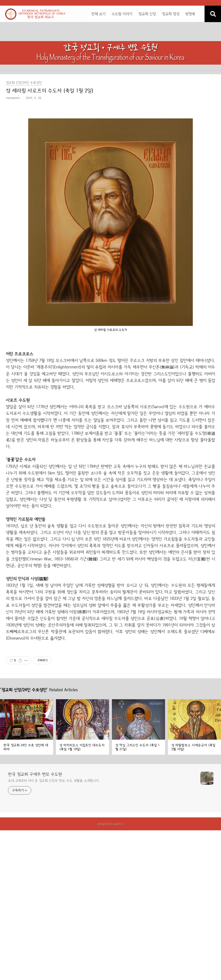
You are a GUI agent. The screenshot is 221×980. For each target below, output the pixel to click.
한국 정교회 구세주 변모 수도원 (35, 774)
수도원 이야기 (122, 14)
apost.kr (119, 824)
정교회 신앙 (147, 14)
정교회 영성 (171, 14)
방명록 (190, 14)
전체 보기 (98, 14)
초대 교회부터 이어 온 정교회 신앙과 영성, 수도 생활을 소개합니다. (54, 781)
